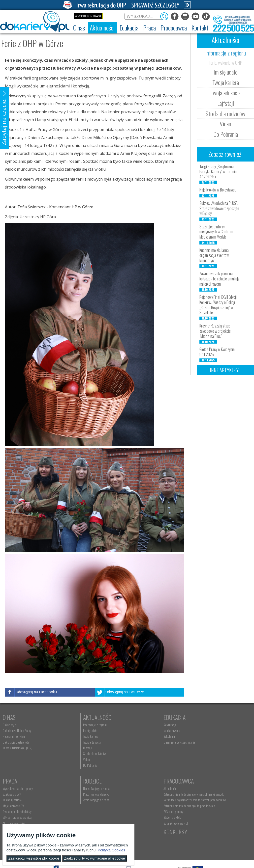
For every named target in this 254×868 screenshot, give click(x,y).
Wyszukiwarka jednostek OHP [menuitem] (145, 788)
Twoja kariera (226, 82)
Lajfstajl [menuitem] (69, 748)
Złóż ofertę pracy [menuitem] (75, 819)
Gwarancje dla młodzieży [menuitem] (204, 748)
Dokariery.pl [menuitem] (10, 725)
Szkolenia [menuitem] (133, 736)
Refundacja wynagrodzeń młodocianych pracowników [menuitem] (88, 805)
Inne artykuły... (226, 370)
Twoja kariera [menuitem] (73, 736)
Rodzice (12, 781)
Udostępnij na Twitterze (125, 692)
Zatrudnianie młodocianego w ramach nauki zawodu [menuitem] (91, 796)
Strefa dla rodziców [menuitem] (76, 754)
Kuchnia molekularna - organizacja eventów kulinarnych (215, 255)
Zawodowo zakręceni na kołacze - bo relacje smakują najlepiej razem (219, 279)
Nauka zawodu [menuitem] (136, 731)
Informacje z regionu (225, 53)
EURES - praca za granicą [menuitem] (204, 754)
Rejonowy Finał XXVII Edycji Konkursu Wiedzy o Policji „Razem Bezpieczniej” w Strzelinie (218, 305)
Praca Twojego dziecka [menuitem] (16, 794)
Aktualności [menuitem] (72, 788)
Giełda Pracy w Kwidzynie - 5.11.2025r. (218, 352)
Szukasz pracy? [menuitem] (199, 731)
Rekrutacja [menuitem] (134, 725)
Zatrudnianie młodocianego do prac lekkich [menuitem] (91, 813)
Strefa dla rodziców (225, 113)
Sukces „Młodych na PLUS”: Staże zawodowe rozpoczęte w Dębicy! (219, 208)
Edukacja (138, 717)
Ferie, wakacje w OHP (225, 62)
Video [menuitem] (68, 759)
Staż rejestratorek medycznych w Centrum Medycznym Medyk (216, 232)
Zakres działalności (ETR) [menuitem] (17, 748)
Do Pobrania (226, 134)
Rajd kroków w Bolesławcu (218, 190)
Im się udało (226, 72)
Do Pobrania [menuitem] (72, 765)
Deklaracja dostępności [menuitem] (16, 742)
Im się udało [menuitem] (72, 731)
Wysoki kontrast (88, 16)
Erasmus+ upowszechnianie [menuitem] (143, 742)
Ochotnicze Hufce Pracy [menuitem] (17, 731)
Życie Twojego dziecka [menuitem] (16, 800)
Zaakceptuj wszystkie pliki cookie (34, 858)
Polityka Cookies (111, 850)
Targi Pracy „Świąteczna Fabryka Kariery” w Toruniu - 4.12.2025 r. (219, 172)
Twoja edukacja (226, 93)
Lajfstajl (226, 103)
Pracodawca (80, 781)
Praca (197, 717)
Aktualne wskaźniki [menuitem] (201, 759)
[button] (5, 118)
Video (225, 124)
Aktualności (80, 717)
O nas (9, 717)
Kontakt (137, 781)
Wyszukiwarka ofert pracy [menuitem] (205, 725)
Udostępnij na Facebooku (36, 692)
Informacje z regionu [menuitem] (77, 725)
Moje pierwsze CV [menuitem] (200, 742)
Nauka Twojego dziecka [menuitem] (16, 788)
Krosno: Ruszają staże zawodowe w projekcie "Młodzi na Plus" (215, 331)
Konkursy (201, 781)
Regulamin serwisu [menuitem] (14, 736)
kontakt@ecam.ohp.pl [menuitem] (141, 794)
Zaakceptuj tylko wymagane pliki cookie (95, 858)
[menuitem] (79, 28)
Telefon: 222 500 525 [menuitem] (141, 800)
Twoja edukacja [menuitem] (74, 742)
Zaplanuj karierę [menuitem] (199, 736)
